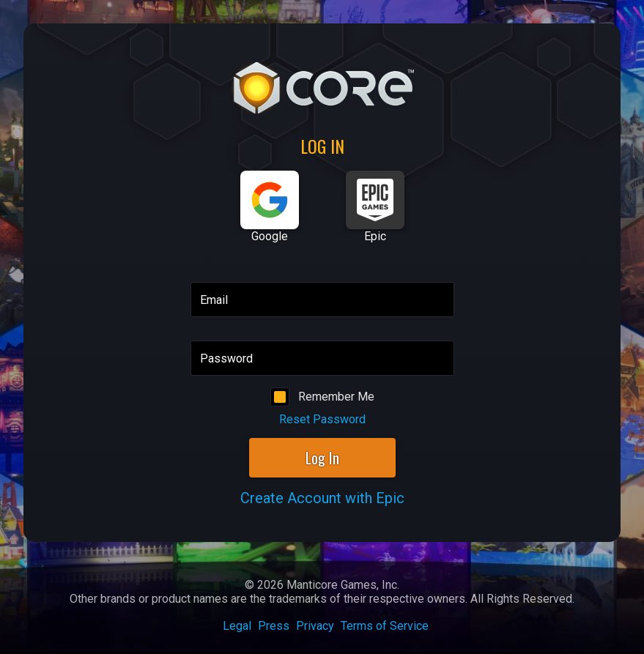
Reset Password (322, 419)
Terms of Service (385, 626)
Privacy (315, 626)
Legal (237, 626)
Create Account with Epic (322, 498)
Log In (322, 458)
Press (274, 626)
